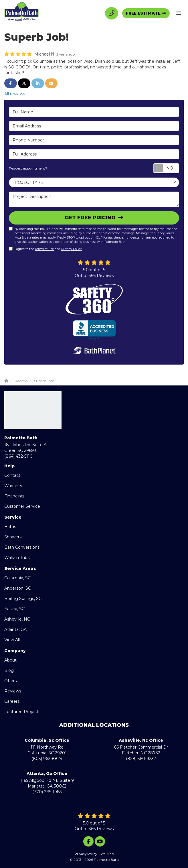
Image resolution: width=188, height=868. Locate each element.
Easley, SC (14, 609)
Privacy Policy (72, 249)
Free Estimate (143, 13)
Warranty (13, 486)
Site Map (107, 854)
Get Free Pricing (91, 218)
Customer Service (22, 506)
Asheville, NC (17, 619)
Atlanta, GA (15, 629)
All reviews (15, 94)
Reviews (13, 691)
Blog (9, 670)
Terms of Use (44, 249)
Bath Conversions (22, 547)
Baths (10, 527)
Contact (12, 475)
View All (12, 640)
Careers (12, 701)
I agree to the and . (46, 249)
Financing (14, 496)
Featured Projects (22, 712)
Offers (10, 681)
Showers (13, 537)
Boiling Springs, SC (23, 599)
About (10, 660)
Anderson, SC (18, 588)
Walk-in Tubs (17, 558)
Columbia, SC (17, 578)
